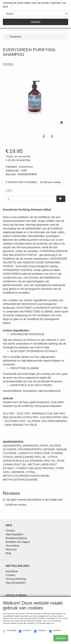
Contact (10, 531)
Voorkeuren (25, 631)
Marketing (55, 631)
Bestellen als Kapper (18, 542)
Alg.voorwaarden (16, 583)
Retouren (11, 549)
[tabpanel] (44, 136)
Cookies (11, 575)
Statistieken (40, 631)
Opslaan (35, 22)
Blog (8, 553)
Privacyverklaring (16, 579)
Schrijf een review (50, 182)
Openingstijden (14, 534)
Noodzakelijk (10, 631)
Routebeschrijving (16, 538)
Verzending (12, 546)
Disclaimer (12, 571)
